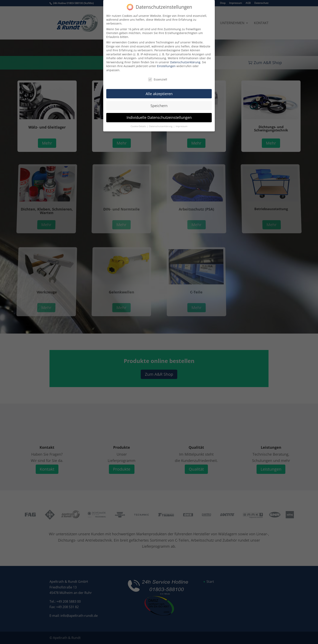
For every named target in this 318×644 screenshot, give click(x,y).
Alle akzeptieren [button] (159, 90)
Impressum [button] (182, 123)
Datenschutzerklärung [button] (161, 123)
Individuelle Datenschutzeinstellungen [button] (159, 114)
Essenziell (158, 76)
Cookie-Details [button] (139, 123)
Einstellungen (166, 63)
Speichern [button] (159, 102)
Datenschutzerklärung (185, 59)
